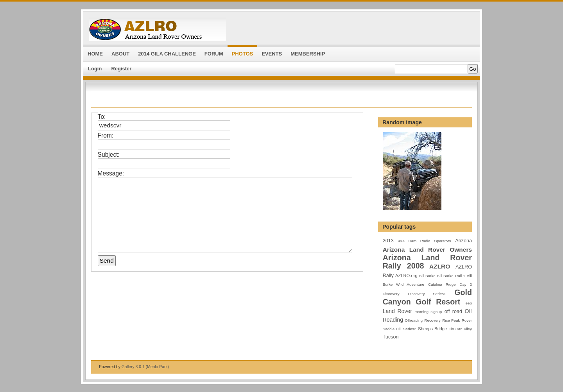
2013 (388, 241)
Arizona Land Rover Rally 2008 (427, 262)
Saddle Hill (392, 329)
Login (95, 69)
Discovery (391, 294)
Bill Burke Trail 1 (451, 276)
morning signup (428, 312)
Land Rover (397, 311)
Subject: (109, 155)
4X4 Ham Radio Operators (424, 241)
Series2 (410, 329)
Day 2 (466, 284)
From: (106, 135)
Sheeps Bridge (432, 329)
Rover (467, 320)
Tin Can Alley (460, 329)
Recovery (432, 320)
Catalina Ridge (442, 284)
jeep (468, 303)
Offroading (414, 320)
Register (121, 69)
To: (102, 117)
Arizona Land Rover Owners (427, 250)
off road (453, 311)
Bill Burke (427, 276)
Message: (111, 173)
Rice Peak (451, 320)
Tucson (391, 337)
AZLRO (440, 266)
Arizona (463, 241)
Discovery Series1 (427, 294)
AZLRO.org (406, 276)
